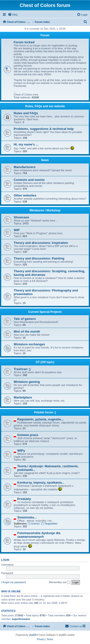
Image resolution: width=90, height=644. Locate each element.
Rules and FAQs (26, 113)
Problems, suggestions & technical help (44, 129)
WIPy (21, 451)
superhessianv (21, 619)
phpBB (33, 635)
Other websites (25, 195)
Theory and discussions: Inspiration (41, 243)
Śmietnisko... (27, 517)
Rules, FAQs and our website (45, 106)
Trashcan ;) (22, 369)
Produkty (24, 499)
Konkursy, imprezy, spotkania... (41, 483)
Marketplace (23, 397)
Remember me (60, 582)
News (45, 160)
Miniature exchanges (29, 344)
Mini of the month (27, 331)
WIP (17, 230)
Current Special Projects (45, 312)
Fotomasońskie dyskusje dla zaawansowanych (39, 535)
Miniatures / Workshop (45, 210)
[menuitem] (13, 15)
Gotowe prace (28, 435)
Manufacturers (25, 167)
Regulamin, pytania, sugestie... (40, 419)
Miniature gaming (27, 382)
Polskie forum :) (45, 412)
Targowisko (49, 524)
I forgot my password (13, 582)
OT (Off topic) (45, 362)
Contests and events (29, 180)
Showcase (21, 217)
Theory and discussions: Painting (39, 258)
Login (5, 560)
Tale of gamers (25, 319)
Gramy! (34, 524)
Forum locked (24, 42)
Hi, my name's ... (26, 144)
